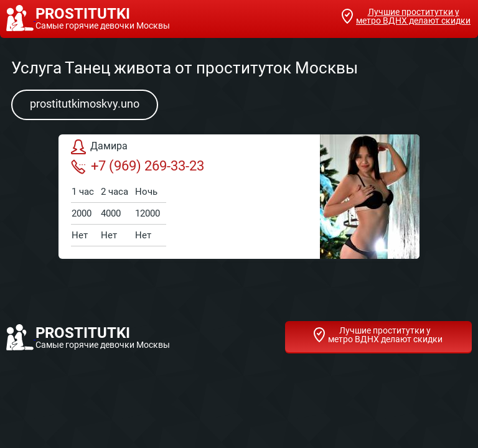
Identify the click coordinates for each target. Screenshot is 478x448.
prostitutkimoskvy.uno (85, 104)
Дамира (99, 147)
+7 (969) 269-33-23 (138, 166)
